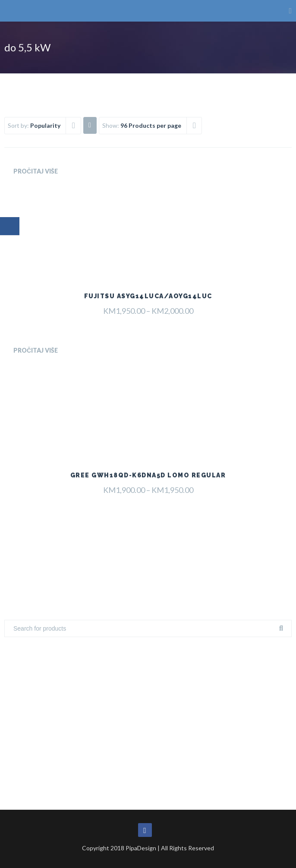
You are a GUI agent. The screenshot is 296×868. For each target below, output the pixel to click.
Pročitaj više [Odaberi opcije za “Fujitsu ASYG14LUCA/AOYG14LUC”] (36, 171)
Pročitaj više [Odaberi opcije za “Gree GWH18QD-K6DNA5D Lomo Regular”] (36, 350)
